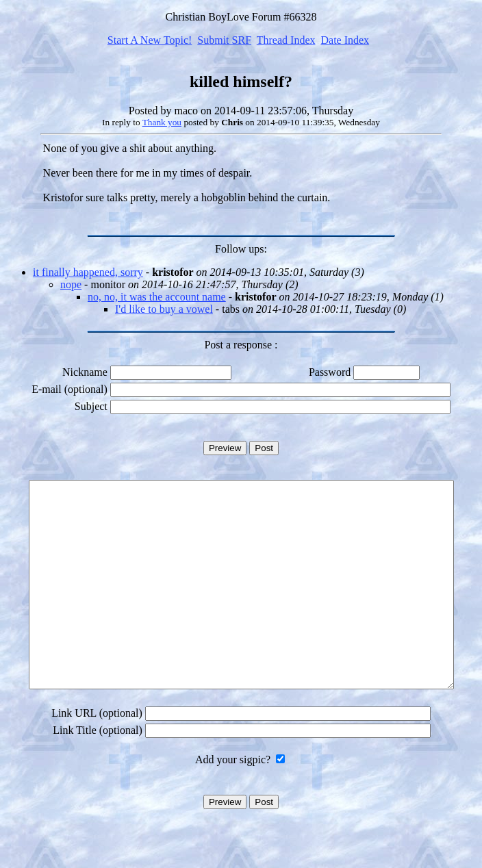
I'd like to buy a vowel (164, 309)
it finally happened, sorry (88, 272)
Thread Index (286, 40)
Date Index (345, 40)
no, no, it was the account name (157, 297)
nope (71, 284)
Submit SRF (224, 40)
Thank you (162, 122)
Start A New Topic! (150, 40)
